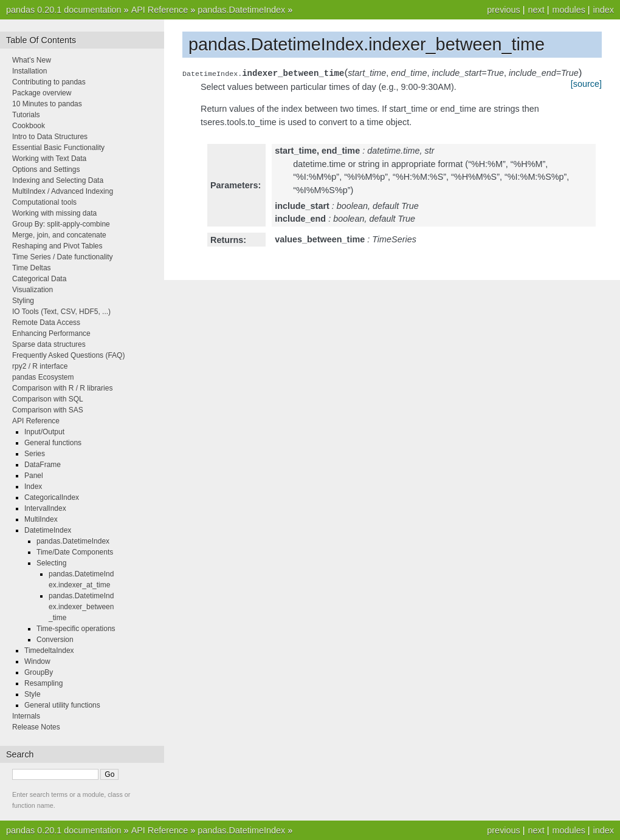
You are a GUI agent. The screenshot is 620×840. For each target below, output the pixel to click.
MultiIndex (41, 519)
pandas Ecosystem (43, 377)
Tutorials (26, 115)
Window (37, 661)
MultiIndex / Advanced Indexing (63, 191)
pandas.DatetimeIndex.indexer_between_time (81, 607)
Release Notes (36, 727)
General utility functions (62, 705)
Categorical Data (39, 279)
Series (35, 454)
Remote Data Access (46, 323)
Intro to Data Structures (50, 137)
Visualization (33, 290)
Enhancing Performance (51, 333)
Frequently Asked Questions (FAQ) (68, 355)
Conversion (55, 640)
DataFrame (43, 465)
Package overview (42, 93)
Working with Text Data (49, 159)
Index (33, 487)
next (536, 10)
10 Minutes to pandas (47, 104)
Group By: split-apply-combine (61, 224)
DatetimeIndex (48, 530)
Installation (29, 71)
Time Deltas (32, 268)
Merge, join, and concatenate (59, 235)
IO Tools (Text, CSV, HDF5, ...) (61, 312)
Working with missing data (54, 213)
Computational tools (44, 202)
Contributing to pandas (49, 82)
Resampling (43, 683)
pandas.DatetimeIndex (241, 10)
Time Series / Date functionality (63, 257)
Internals (26, 716)
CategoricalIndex (52, 497)
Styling (23, 301)
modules (568, 10)
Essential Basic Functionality (58, 148)
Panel (34, 476)
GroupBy (39, 672)
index (604, 10)
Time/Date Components (75, 552)
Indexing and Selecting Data (58, 180)
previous (503, 10)
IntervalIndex (45, 508)
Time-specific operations (76, 629)
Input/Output (44, 432)
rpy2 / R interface (40, 366)
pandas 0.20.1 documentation (64, 10)
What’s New (32, 60)
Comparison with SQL (48, 399)
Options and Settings (46, 169)
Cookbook (29, 126)
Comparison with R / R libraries (62, 388)
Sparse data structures (49, 344)
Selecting (51, 563)
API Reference (160, 10)
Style (33, 694)
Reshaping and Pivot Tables (57, 246)
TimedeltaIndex (49, 650)
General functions (53, 443)
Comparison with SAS (48, 410)
